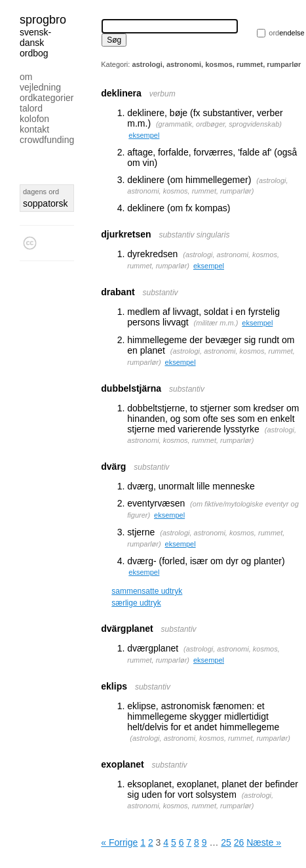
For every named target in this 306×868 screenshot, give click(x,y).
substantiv (161, 293)
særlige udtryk (136, 603)
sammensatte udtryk (147, 591)
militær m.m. (216, 323)
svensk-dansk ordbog (35, 43)
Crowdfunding (47, 140)
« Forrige (119, 842)
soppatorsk (45, 203)
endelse (286, 33)
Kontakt (34, 129)
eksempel (144, 135)
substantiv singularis (194, 235)
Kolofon (34, 119)
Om (26, 77)
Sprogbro (43, 20)
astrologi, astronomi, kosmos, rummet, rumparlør (210, 738)
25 (226, 842)
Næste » (264, 842)
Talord (31, 108)
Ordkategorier (47, 98)
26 (239, 842)
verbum (163, 94)
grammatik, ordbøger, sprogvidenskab (219, 124)
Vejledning (40, 87)
